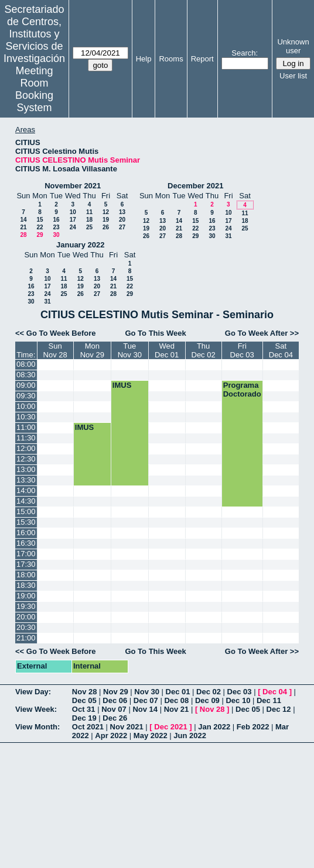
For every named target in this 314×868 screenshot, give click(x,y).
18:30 (26, 585)
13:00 (26, 469)
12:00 (26, 448)
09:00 (26, 385)
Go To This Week (155, 333)
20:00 (26, 617)
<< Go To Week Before (56, 333)
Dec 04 (275, 692)
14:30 (26, 501)
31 (228, 236)
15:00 (26, 511)
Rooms (171, 59)
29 (40, 235)
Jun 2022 (190, 736)
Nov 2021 (127, 727)
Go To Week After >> (262, 333)
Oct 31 (84, 709)
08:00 (26, 364)
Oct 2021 (88, 727)
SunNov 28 (55, 350)
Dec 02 (209, 692)
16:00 (26, 533)
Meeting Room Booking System (34, 89)
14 (23, 220)
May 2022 (151, 736)
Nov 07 (114, 709)
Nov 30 (147, 692)
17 (73, 220)
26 (106, 227)
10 (73, 212)
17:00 (26, 554)
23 (56, 227)
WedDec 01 (167, 350)
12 (106, 212)
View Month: (37, 727)
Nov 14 (145, 709)
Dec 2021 (170, 727)
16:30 (26, 543)
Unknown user (293, 46)
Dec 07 (146, 700)
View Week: (36, 709)
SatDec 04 (281, 350)
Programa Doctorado (242, 390)
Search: (245, 53)
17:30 (26, 564)
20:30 (26, 627)
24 (73, 227)
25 (89, 227)
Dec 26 (115, 718)
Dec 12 (279, 709)
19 (106, 220)
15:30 (26, 522)
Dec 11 (269, 700)
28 (23, 235)
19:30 (26, 606)
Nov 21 (177, 709)
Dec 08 (176, 700)
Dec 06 (115, 700)
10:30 (26, 417)
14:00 (26, 490)
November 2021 (73, 186)
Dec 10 (238, 700)
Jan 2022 (214, 727)
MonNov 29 (92, 350)
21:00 (26, 638)
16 (56, 220)
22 (40, 227)
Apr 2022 (111, 736)
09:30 (26, 396)
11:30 (26, 438)
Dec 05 (84, 700)
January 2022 (80, 245)
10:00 (26, 406)
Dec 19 (84, 718)
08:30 (26, 375)
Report (202, 59)
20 (122, 220)
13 (122, 212)
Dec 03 (240, 692)
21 (23, 227)
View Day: (33, 692)
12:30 (26, 459)
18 (89, 220)
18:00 (26, 575)
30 (56, 235)
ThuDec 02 (204, 350)
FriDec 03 (242, 350)
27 (122, 227)
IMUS (122, 385)
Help (144, 59)
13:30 (26, 480)
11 (89, 212)
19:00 (26, 596)
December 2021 (195, 186)
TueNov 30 (130, 350)
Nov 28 (85, 692)
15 (40, 220)
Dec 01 (178, 692)
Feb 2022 (253, 727)
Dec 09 (207, 700)
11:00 (26, 427)
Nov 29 (116, 692)
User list (293, 76)
